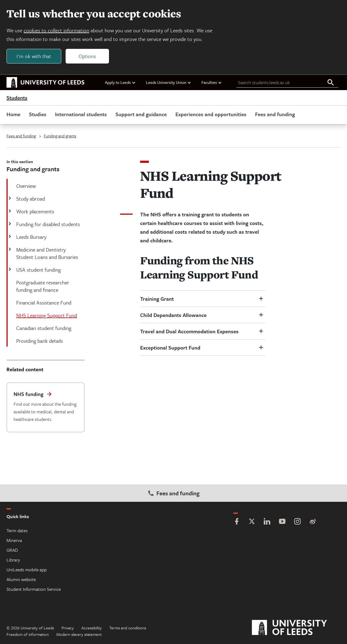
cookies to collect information (56, 30)
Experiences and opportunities (211, 114)
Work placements (35, 211)
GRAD (12, 550)
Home (13, 114)
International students (81, 114)
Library (13, 560)
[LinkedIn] (267, 522)
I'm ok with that (34, 56)
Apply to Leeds (120, 82)
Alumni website (21, 579)
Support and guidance (141, 114)
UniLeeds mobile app (27, 570)
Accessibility (91, 628)
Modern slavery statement (79, 634)
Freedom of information (28, 634)
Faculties (212, 82)
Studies (38, 114)
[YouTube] (282, 522)
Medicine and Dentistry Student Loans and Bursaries (47, 253)
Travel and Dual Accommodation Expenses (189, 331)
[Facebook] (237, 522)
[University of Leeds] (296, 628)
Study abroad (30, 199)
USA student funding (38, 270)
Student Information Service (34, 589)
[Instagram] (297, 522)
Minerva (14, 540)
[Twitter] (252, 522)
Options (87, 56)
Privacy (68, 628)
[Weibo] (313, 522)
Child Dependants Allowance (173, 315)
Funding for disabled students (48, 224)
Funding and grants (60, 136)
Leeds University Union (169, 82)
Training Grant (157, 299)
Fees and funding (275, 114)
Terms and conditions (128, 628)
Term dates (17, 530)
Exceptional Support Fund (170, 348)
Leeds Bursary (31, 237)
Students (17, 98)
